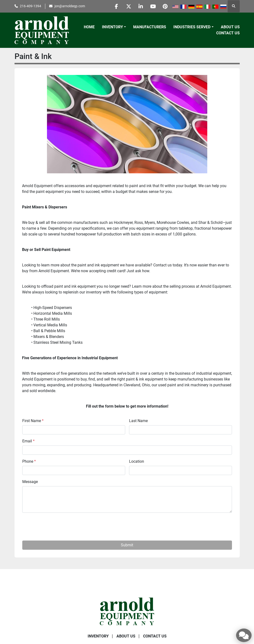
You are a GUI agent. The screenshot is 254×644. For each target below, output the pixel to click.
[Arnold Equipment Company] (127, 611)
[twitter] (128, 6)
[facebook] (116, 6)
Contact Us (228, 33)
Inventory (112, 27)
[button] (114, 27)
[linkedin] (140, 6)
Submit (127, 545)
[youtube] (153, 6)
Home (89, 27)
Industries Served (192, 27)
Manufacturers (150, 27)
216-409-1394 (31, 6)
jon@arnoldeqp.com (70, 6)
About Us (230, 27)
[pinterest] (165, 6)
